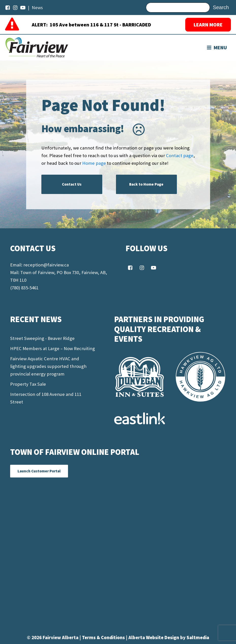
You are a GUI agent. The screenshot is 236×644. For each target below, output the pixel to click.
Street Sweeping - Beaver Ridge (42, 338)
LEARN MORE (208, 25)
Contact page (180, 155)
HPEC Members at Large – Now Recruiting (53, 348)
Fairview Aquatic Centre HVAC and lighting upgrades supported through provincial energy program (48, 366)
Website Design (163, 638)
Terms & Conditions (104, 638)
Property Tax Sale (28, 384)
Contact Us (72, 184)
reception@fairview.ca (46, 265)
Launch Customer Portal (39, 471)
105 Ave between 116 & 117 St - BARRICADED (100, 25)
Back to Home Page (146, 184)
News (37, 8)
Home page (94, 163)
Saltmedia (198, 638)
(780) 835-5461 (24, 288)
